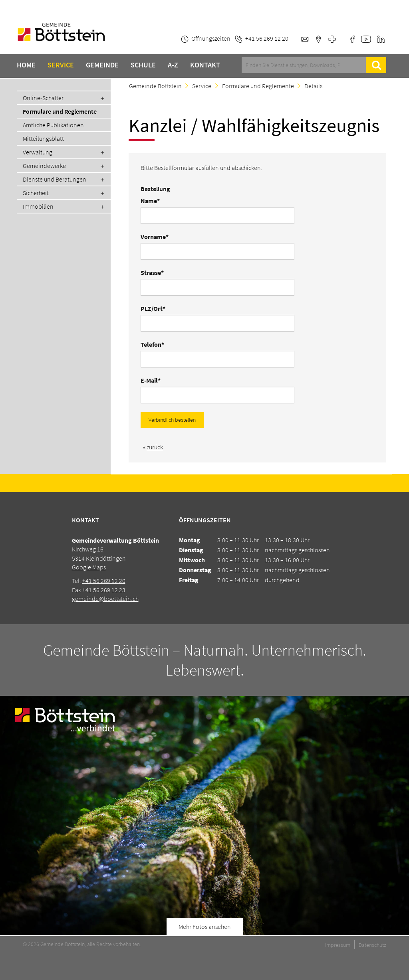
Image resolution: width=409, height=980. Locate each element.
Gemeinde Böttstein (155, 86)
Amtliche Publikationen (53, 125)
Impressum (338, 945)
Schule (143, 65)
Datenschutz (372, 945)
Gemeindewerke (44, 166)
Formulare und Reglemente (60, 111)
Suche (376, 65)
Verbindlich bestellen (172, 420)
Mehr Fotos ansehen (205, 927)
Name (155, 201)
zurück (155, 447)
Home (26, 65)
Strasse (155, 273)
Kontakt (205, 65)
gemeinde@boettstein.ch (105, 599)
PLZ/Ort (155, 308)
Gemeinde (102, 65)
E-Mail (155, 380)
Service (61, 65)
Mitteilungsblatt (43, 138)
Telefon (155, 344)
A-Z (173, 65)
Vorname (155, 237)
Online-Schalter (43, 98)
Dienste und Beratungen (55, 179)
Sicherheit (36, 193)
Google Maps (89, 567)
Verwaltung (38, 152)
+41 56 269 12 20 (104, 581)
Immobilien (38, 206)
